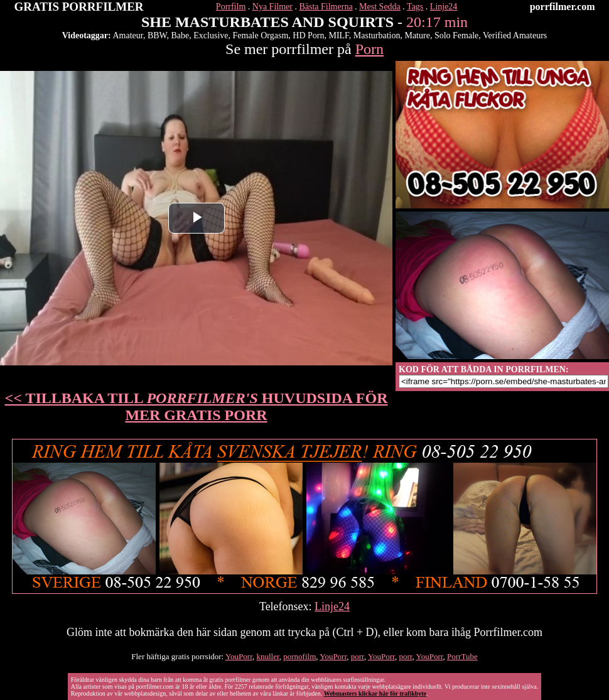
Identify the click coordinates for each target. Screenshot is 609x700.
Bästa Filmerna (326, 7)
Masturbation (377, 35)
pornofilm (299, 656)
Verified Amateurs (515, 35)
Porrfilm (231, 7)
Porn (369, 49)
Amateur (127, 35)
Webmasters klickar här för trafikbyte (375, 693)
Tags (415, 7)
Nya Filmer (272, 7)
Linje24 (444, 7)
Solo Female (456, 35)
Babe (181, 35)
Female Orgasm (261, 35)
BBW (157, 35)
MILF (338, 35)
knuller (267, 656)
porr (358, 656)
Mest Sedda (380, 7)
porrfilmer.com (563, 7)
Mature (417, 35)
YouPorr (239, 656)
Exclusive (211, 35)
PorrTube (462, 656)
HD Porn (308, 35)
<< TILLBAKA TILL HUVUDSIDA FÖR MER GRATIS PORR (197, 407)
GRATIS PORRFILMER (79, 7)
